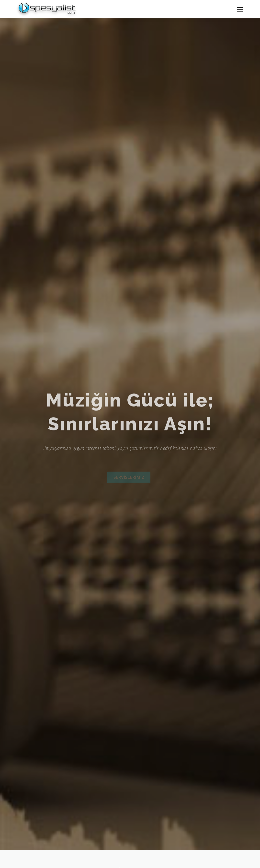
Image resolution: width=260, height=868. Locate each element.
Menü (240, 9)
